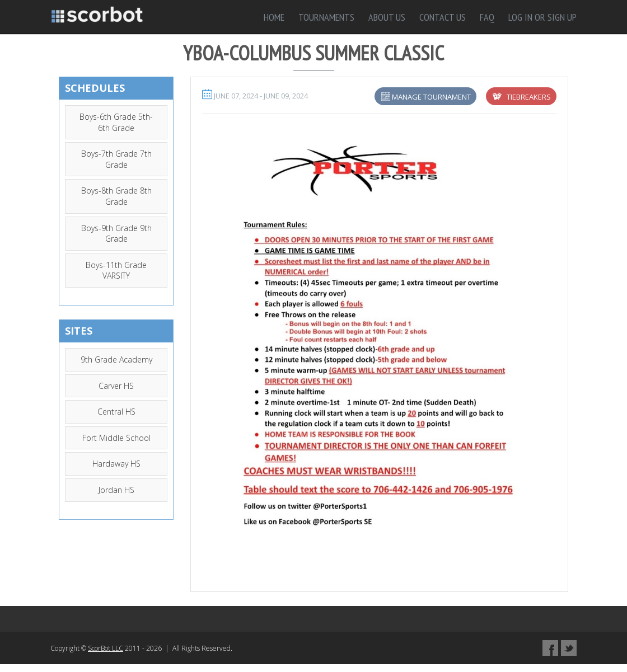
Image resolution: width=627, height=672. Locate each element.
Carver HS (116, 386)
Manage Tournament (431, 97)
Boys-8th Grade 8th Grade (116, 196)
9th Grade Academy (116, 360)
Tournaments (326, 17)
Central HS (116, 412)
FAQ (487, 17)
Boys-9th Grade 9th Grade (116, 234)
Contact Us (443, 17)
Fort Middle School (116, 438)
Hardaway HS (116, 464)
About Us (387, 17)
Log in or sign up (542, 17)
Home (274, 17)
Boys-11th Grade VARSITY (116, 271)
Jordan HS (116, 490)
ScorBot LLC (106, 648)
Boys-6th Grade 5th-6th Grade (116, 122)
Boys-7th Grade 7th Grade (116, 159)
